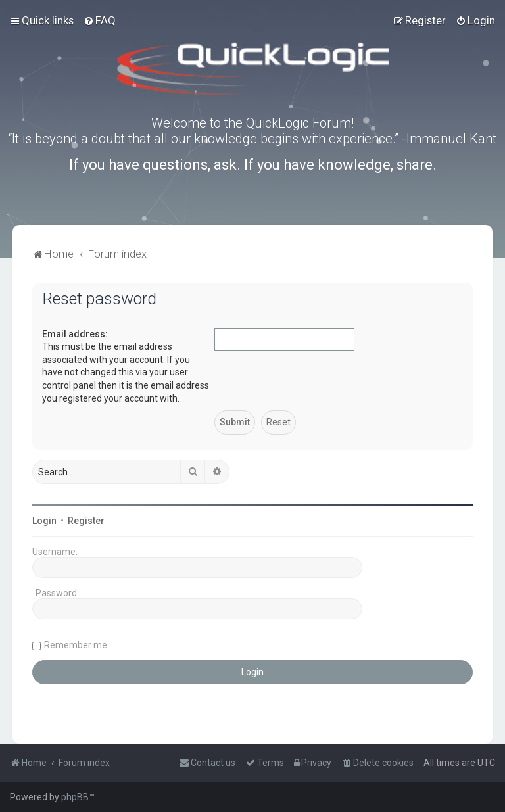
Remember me (76, 645)
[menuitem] (100, 20)
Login (44, 521)
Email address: (75, 334)
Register (86, 521)
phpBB (75, 797)
